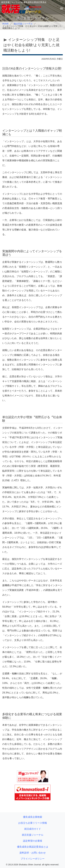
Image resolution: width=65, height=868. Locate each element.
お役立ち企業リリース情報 (33, 823)
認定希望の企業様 (33, 841)
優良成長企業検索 (33, 817)
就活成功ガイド (33, 829)
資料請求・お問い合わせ (33, 853)
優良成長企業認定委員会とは (33, 847)
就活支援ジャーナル (23, 24)
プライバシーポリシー (33, 859)
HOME (6, 24)
